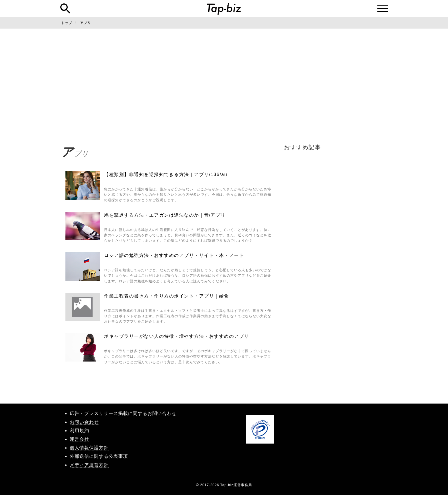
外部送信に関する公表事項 (99, 456)
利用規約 (79, 431)
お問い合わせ (84, 422)
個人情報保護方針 (89, 448)
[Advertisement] (224, 86)
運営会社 (79, 439)
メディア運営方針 (89, 465)
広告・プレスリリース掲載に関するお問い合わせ (123, 413)
